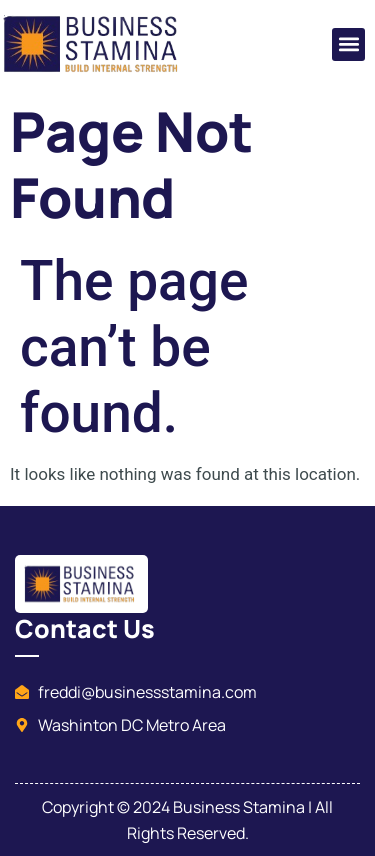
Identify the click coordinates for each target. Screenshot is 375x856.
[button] (348, 44)
